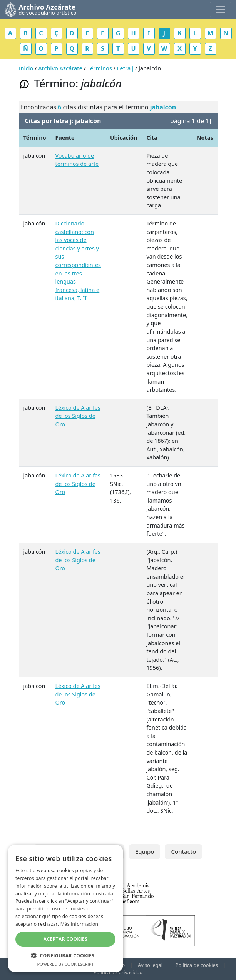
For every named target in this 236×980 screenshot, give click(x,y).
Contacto (183, 851)
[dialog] (65, 908)
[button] (65, 955)
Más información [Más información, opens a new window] (79, 924)
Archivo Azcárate (60, 68)
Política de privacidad (118, 972)
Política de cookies (197, 965)
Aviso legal (150, 965)
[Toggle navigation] (221, 10)
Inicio (26, 68)
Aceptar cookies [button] (65, 939)
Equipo (145, 851)
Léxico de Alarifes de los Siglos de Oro (78, 416)
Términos (100, 68)
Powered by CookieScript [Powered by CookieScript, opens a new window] (66, 964)
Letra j (125, 68)
